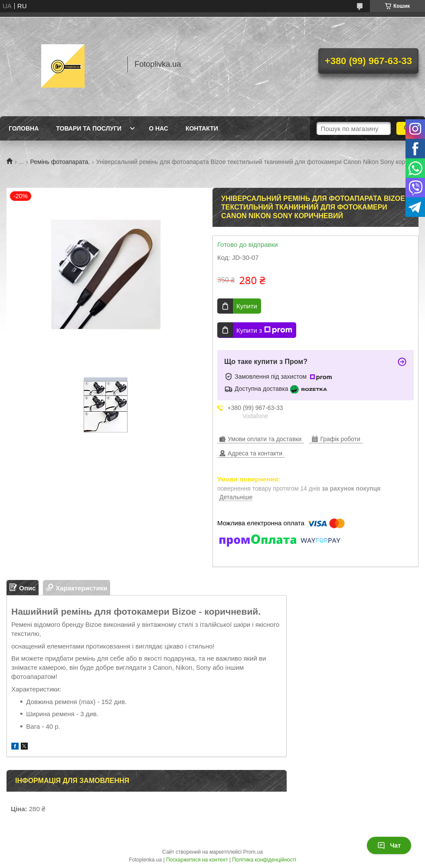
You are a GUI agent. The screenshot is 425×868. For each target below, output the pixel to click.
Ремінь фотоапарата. (60, 162)
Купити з (264, 330)
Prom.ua (253, 852)
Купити (247, 306)
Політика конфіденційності (264, 860)
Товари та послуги (89, 128)
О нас (159, 128)
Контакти (202, 128)
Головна (24, 128)
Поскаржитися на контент (197, 860)
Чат (389, 845)
